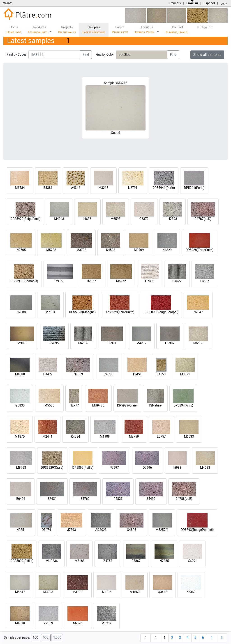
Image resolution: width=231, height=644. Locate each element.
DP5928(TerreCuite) (200, 250)
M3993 (48, 592)
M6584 (20, 188)
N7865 (164, 561)
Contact (177, 30)
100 (35, 638)
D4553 (161, 374)
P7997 (114, 468)
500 (46, 638)
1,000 (57, 638)
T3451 (137, 374)
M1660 (135, 592)
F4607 (205, 281)
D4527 (177, 281)
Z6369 (191, 592)
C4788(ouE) (184, 499)
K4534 (75, 436)
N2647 (198, 312)
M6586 (198, 343)
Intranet (7, 3)
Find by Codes (17, 55)
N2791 (133, 188)
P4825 (118, 499)
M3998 (22, 343)
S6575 (78, 623)
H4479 (48, 374)
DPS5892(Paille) (22, 561)
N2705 (21, 250)
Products (38, 30)
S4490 (151, 499)
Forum (120, 30)
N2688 (21, 312)
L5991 (112, 343)
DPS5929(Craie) (52, 468)
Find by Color (105, 55)
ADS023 (101, 530)
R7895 (54, 343)
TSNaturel (155, 405)
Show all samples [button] (207, 55)
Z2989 (49, 623)
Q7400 (150, 281)
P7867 (136, 561)
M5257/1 (162, 530)
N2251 (21, 530)
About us (146, 30)
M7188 (80, 561)
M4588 (20, 374)
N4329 (167, 250)
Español (209, 3)
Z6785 (109, 374)
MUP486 (98, 405)
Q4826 (131, 530)
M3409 (139, 250)
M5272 (121, 281)
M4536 (83, 343)
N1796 (107, 592)
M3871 (185, 374)
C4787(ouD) (203, 219)
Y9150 (60, 281)
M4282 (141, 343)
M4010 (20, 623)
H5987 (170, 343)
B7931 (52, 499)
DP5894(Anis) (183, 405)
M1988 (105, 436)
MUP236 (52, 561)
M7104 (51, 312)
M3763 (21, 468)
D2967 (91, 281)
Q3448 (163, 592)
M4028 (205, 468)
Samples (94, 30)
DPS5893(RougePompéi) (161, 312)
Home (14, 30)
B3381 (48, 188)
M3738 (81, 250)
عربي (224, 3)
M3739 (77, 592)
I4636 (87, 219)
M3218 (104, 188)
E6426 (21, 499)
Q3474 (46, 530)
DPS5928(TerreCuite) (120, 312)
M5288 (51, 250)
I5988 (177, 468)
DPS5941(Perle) (164, 188)
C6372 (144, 219)
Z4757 (108, 561)
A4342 (76, 188)
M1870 (20, 436)
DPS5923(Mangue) (82, 312)
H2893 (172, 219)
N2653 (78, 374)
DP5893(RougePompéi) (197, 530)
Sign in (203, 27)
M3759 (134, 436)
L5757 (161, 436)
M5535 (49, 405)
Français (175, 3)
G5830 (20, 405)
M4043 (59, 219)
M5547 (20, 592)
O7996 (147, 468)
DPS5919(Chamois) (24, 281)
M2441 (48, 436)
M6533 (189, 436)
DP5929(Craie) (127, 405)
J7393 (71, 530)
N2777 (74, 405)
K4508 (111, 250)
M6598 (115, 219)
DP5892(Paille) (83, 468)
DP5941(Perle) (194, 188)
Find (86, 55)
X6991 (192, 561)
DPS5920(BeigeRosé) (25, 219)
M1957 (106, 623)
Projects (67, 30)
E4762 (85, 499)
